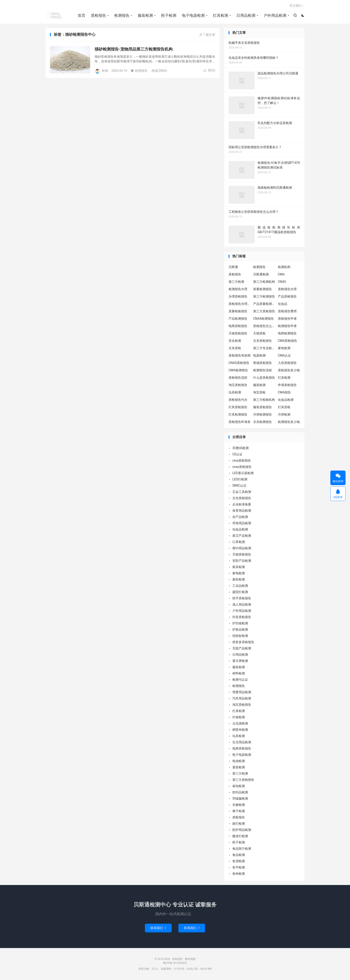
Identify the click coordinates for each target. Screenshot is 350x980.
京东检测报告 (262, 422)
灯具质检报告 (238, 408)
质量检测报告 (262, 289)
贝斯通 (233, 267)
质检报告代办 (238, 400)
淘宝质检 (259, 393)
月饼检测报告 (262, 415)
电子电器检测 (193, 16)
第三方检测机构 (264, 282)
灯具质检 (284, 408)
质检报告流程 (238, 378)
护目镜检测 (240, 624)
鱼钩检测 (239, 874)
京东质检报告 (262, 341)
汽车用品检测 (242, 699)
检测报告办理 (238, 289)
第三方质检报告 (264, 312)
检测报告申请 (287, 326)
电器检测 (259, 356)
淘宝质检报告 (238, 385)
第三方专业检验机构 (264, 348)
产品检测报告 (238, 319)
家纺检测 (239, 580)
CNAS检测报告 (264, 319)
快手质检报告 (242, 599)
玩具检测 (235, 393)
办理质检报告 (238, 297)
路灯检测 (239, 824)
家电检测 (284, 348)
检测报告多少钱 (289, 422)
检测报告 (122, 16)
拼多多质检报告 (243, 642)
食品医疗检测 (242, 849)
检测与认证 (240, 680)
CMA (281, 275)
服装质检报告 (262, 408)
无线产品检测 (242, 649)
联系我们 (158, 928)
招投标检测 (240, 636)
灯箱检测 (239, 718)
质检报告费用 (287, 312)
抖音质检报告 (242, 617)
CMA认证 (284, 356)
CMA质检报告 (288, 341)
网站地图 (190, 959)
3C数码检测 (241, 448)
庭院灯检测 (240, 592)
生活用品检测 (242, 743)
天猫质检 (259, 334)
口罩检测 (239, 542)
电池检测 (239, 761)
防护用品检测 (242, 830)
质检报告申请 (287, 319)
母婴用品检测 (242, 693)
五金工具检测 (242, 492)
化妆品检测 (286, 400)
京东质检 (235, 348)
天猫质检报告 (238, 334)
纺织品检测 (240, 793)
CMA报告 (284, 393)
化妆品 (283, 304)
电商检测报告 (287, 334)
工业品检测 (240, 586)
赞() (209, 71)
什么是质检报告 (264, 378)
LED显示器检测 (243, 473)
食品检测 (239, 855)
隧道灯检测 (240, 836)
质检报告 (98, 16)
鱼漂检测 (239, 862)
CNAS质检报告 (239, 363)
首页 (81, 16)
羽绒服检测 (240, 799)
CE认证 (237, 455)
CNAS (282, 282)
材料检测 (239, 674)
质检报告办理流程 (240, 304)
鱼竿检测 (239, 868)
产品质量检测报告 (264, 304)
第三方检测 (236, 282)
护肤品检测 (240, 630)
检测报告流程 (262, 371)
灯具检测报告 (238, 415)
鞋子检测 (169, 16)
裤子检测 (239, 811)
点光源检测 (240, 724)
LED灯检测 (240, 480)
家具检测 (239, 567)
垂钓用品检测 (242, 549)
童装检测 (239, 768)
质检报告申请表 (240, 422)
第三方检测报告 (264, 297)
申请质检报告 (287, 385)
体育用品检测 (242, 511)
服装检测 (145, 16)
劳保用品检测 (242, 524)
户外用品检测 (275, 16)
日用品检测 (246, 16)
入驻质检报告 (287, 363)
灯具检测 (221, 16)
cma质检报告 (242, 461)
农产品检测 (240, 517)
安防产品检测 (242, 561)
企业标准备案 (242, 505)
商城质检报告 (262, 363)
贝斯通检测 (261, 275)
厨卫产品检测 (242, 536)
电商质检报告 (238, 326)
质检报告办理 (287, 289)
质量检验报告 (238, 312)
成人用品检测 (242, 605)
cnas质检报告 (242, 467)
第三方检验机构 (264, 400)
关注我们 (296, 6)
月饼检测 (284, 415)
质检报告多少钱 (289, 371)
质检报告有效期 (240, 356)
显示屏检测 (240, 661)
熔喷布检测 (240, 730)
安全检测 (235, 341)
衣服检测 (239, 805)
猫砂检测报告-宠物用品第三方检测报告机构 (134, 50)
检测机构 (284, 267)
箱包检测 (239, 786)
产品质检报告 (287, 297)
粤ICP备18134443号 (175, 963)
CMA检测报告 (238, 371)
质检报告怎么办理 (264, 326)
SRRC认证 (239, 486)
